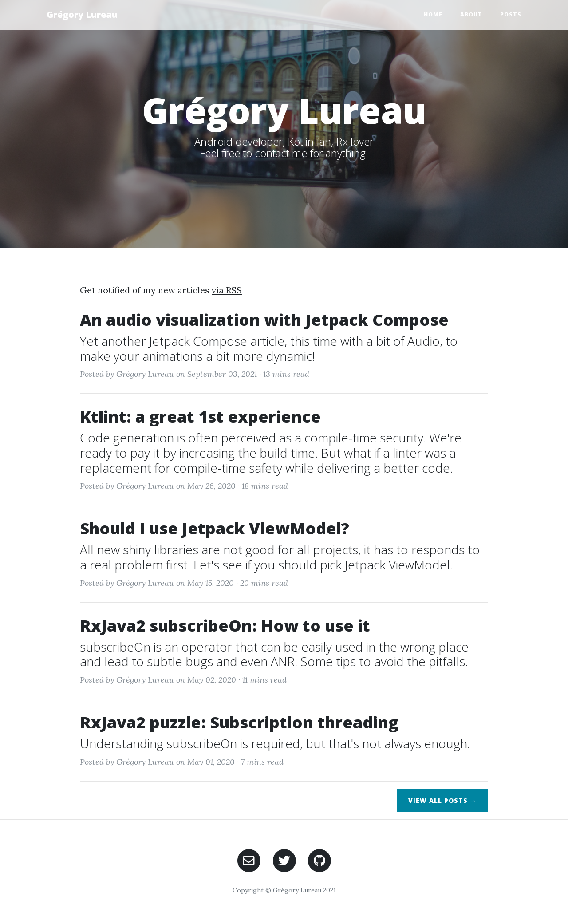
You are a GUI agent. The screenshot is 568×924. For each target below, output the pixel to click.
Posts (511, 14)
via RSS (227, 290)
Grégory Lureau (82, 14)
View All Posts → (442, 800)
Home (433, 14)
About (471, 14)
